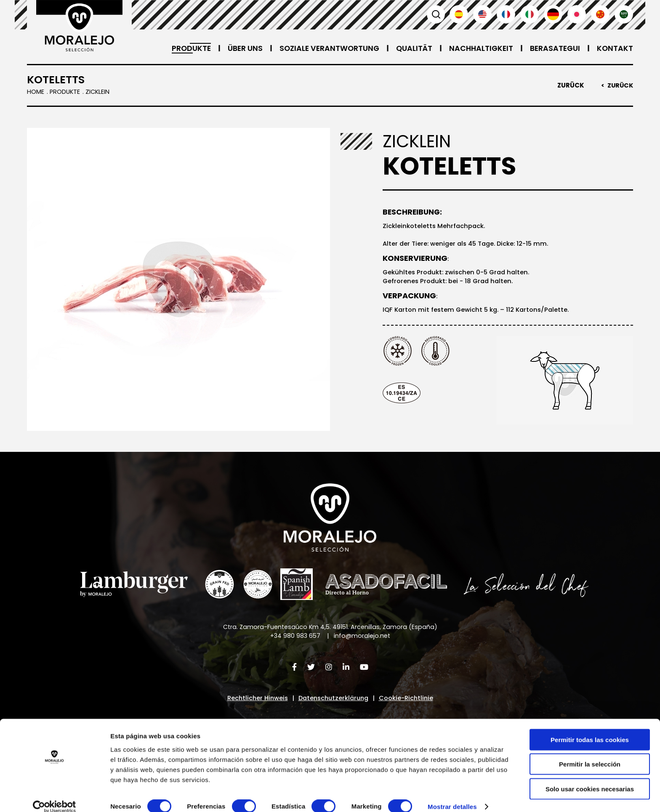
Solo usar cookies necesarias (590, 777)
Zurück (570, 85)
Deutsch (553, 14)
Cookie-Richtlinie (409, 699)
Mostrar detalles (452, 795)
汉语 (600, 14)
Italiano (530, 14)
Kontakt (615, 48)
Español (459, 14)
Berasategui (554, 48)
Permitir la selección (590, 753)
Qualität (410, 48)
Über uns (238, 48)
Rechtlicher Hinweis (255, 699)
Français (506, 14)
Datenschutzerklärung (334, 699)
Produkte (183, 48)
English (482, 14)
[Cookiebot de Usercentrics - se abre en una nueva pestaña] (55, 796)
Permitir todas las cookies (590, 728)
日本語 (577, 14)
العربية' (624, 14)
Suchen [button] (435, 14)
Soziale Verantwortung (323, 48)
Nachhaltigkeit (479, 48)
